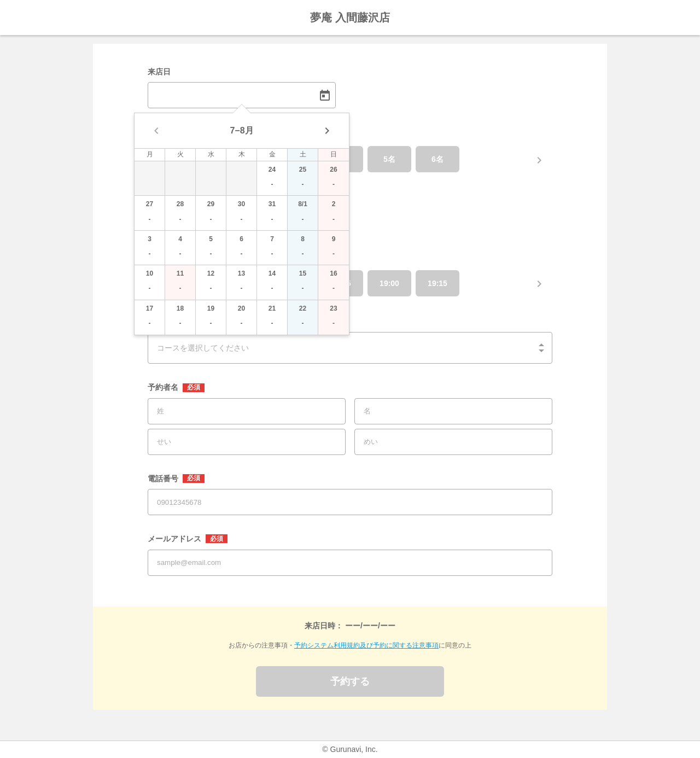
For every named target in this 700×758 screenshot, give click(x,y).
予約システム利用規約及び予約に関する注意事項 (366, 645)
